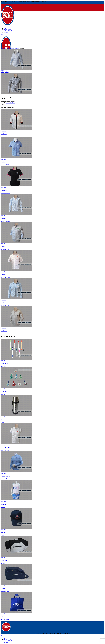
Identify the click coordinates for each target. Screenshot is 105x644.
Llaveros (3, 394)
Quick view (3, 131)
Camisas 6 (3, 71)
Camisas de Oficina (15, 48)
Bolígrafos (3, 366)
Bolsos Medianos (5, 591)
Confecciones (7, 48)
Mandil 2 (3, 504)
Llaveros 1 (4, 392)
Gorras (2, 535)
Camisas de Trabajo (5, 479)
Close (2, 636)
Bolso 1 (3, 589)
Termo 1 (3, 420)
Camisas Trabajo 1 (6, 476)
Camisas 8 (3, 94)
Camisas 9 (4, 162)
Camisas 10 (4, 331)
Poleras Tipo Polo (5, 451)
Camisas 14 (4, 190)
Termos (2, 423)
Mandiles (3, 507)
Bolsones (3, 563)
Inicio (2, 48)
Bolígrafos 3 (4, 363)
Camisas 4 (4, 134)
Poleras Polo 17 (5, 448)
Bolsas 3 (3, 617)
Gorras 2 (3, 532)
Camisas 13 (4, 246)
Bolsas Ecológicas (5, 620)
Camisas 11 (4, 303)
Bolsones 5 (4, 560)
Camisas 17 (4, 275)
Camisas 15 (4, 218)
